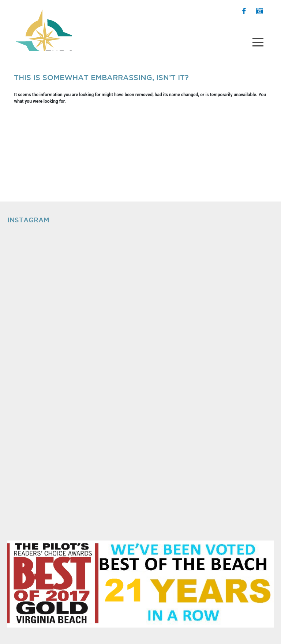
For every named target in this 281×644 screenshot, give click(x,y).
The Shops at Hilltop (43, 27)
